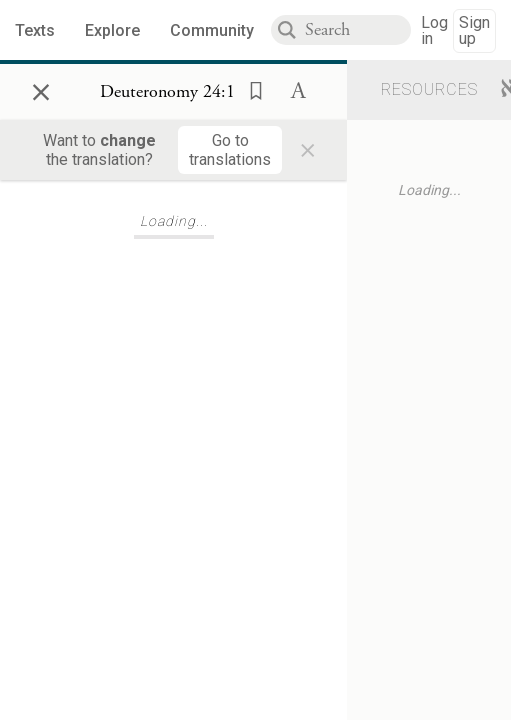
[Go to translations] (230, 150)
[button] (250, 89)
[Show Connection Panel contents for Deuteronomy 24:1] (167, 92)
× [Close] (41, 89)
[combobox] (358, 30)
